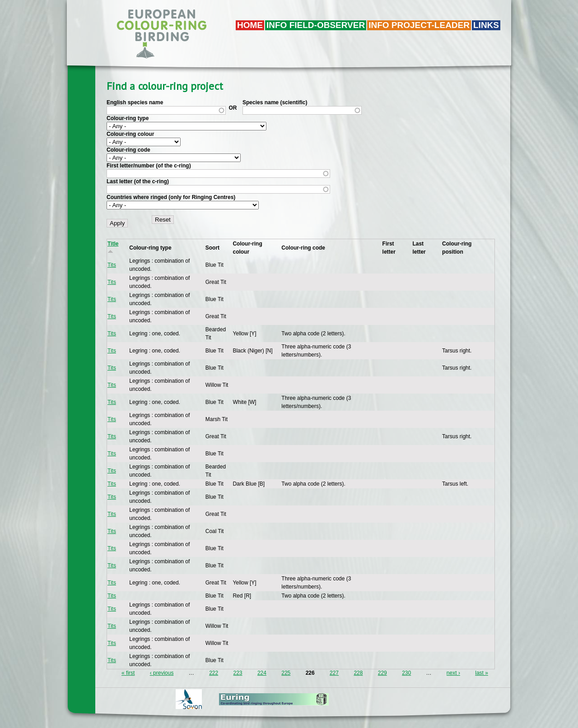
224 (262, 673)
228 (358, 673)
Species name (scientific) (275, 102)
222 (214, 673)
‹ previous (162, 673)
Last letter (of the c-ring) (138, 181)
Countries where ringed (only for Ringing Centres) (171, 197)
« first (128, 673)
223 (238, 673)
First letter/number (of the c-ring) (149, 166)
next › (453, 673)
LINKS (486, 25)
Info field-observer (316, 25)
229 (382, 673)
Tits (112, 265)
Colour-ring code (128, 150)
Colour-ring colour (130, 134)
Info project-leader (419, 25)
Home (250, 25)
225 (286, 673)
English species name (135, 102)
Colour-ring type (128, 118)
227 (334, 673)
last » (482, 673)
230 (406, 673)
